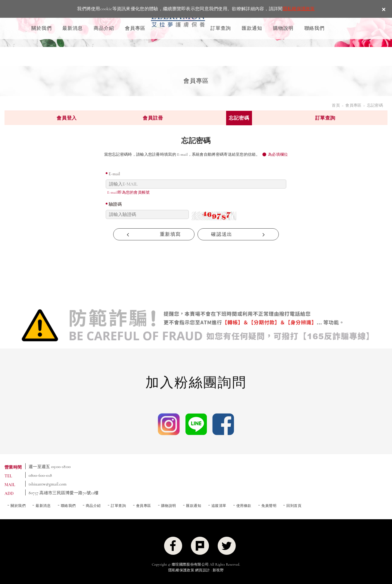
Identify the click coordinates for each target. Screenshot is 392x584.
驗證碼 (115, 204)
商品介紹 (104, 28)
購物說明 (283, 28)
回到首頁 (294, 506)
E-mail (114, 174)
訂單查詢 (221, 28)
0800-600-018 (40, 475)
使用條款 (244, 506)
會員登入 (67, 118)
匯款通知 (252, 28)
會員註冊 (153, 118)
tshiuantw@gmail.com (48, 484)
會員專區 (135, 28)
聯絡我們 (315, 28)
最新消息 (73, 28)
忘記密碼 (239, 118)
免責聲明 (269, 506)
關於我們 (42, 28)
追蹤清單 (219, 506)
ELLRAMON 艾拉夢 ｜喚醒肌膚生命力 (178, 20)
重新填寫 (154, 234)
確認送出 (238, 234)
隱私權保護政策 (299, 9)
